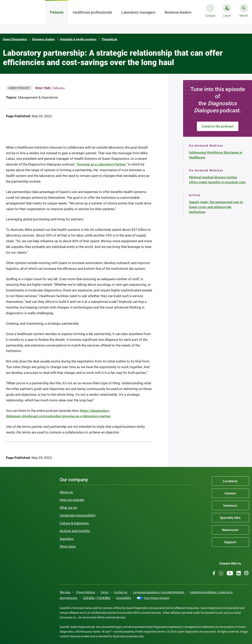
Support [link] (230, 542)
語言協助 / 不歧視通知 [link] (97, 598)
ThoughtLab (109, 39)
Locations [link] (230, 481)
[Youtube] (230, 573)
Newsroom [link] (230, 530)
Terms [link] (105, 592)
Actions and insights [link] (75, 531)
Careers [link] (230, 493)
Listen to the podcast (218, 126)
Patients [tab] (57, 12)
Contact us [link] (121, 592)
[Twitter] (221, 573)
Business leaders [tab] (178, 12)
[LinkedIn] (239, 573)
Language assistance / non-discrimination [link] (159, 592)
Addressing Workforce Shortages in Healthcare (216, 155)
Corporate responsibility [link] (78, 515)
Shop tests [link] (68, 546)
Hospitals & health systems (78, 39)
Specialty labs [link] (230, 518)
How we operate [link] (72, 500)
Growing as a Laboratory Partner (101, 164)
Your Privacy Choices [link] (157, 598)
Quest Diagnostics (15, 39)
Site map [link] (65, 592)
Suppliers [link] (67, 539)
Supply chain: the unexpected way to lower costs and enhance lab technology (216, 207)
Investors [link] (230, 505)
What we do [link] (68, 508)
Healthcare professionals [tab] (92, 12)
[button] (227, 14)
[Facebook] (214, 573)
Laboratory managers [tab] (138, 12)
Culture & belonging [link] (74, 523)
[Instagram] (246, 573)
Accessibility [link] (124, 598)
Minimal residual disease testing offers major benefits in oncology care (217, 180)
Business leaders (44, 39)
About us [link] (66, 492)
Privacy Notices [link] (86, 592)
